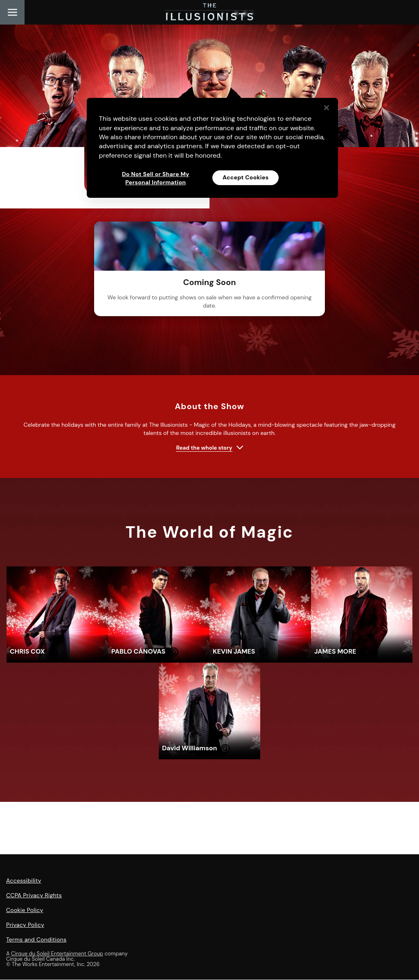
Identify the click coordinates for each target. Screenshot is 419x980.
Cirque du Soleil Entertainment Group (57, 954)
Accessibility (24, 881)
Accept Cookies (246, 177)
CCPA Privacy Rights (34, 896)
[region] (212, 148)
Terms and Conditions (36, 940)
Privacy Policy (25, 925)
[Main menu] (12, 12)
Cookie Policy (25, 910)
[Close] (327, 108)
